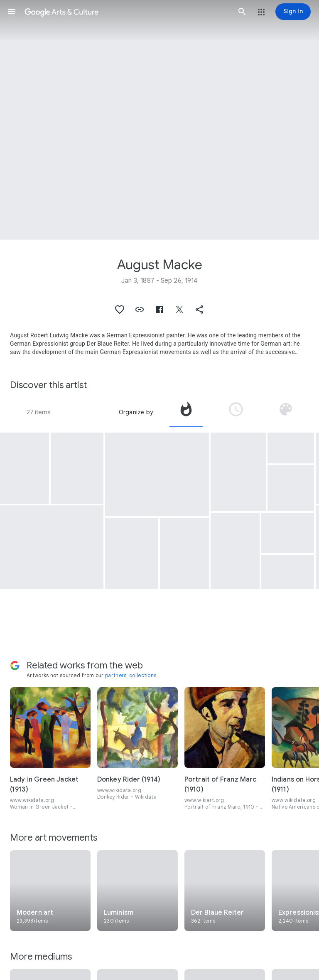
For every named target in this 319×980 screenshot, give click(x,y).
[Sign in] (293, 12)
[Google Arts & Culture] (127, 12)
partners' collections (131, 675)
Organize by (136, 412)
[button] (12, 12)
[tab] (186, 412)
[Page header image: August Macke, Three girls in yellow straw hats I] (159, 120)
